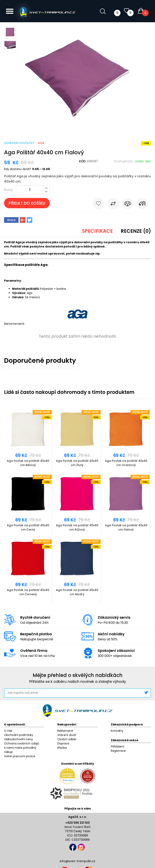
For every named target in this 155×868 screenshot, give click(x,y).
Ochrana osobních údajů (22, 743)
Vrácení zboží (67, 735)
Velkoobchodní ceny (18, 739)
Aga (41, 143)
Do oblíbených (98, 204)
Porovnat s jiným (113, 204)
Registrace (118, 751)
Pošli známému (142, 204)
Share (11, 220)
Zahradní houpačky (19, 143)
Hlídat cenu (128, 204)
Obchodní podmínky (19, 735)
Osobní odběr (67, 739)
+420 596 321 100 (77, 823)
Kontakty (117, 731)
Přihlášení (117, 746)
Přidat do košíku (27, 203)
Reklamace (65, 731)
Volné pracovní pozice (20, 756)
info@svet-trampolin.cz (77, 861)
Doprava (63, 743)
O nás (8, 731)
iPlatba (62, 748)
